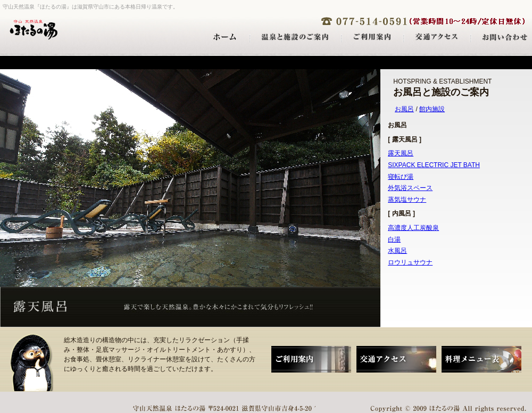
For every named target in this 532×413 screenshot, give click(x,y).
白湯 (394, 239)
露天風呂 (401, 153)
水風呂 (397, 251)
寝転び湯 (401, 177)
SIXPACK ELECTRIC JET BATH (434, 165)
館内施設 (432, 109)
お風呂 (404, 109)
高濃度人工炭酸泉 (413, 228)
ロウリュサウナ (410, 262)
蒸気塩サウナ (407, 200)
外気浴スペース (410, 188)
